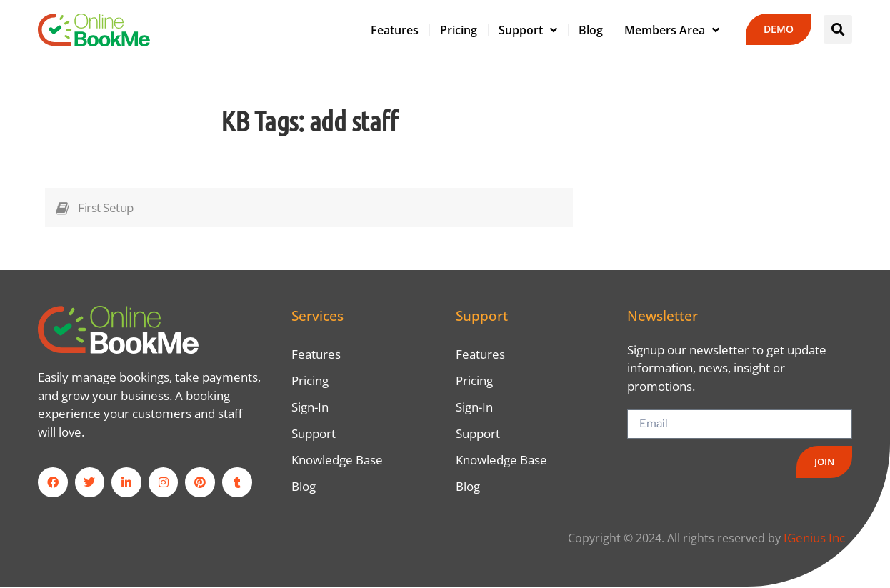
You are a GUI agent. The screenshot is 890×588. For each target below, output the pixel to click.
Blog (591, 30)
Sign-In (310, 408)
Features (395, 30)
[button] (838, 29)
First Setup (106, 208)
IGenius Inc (814, 539)
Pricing (459, 30)
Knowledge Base (337, 461)
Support (528, 30)
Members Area (672, 30)
